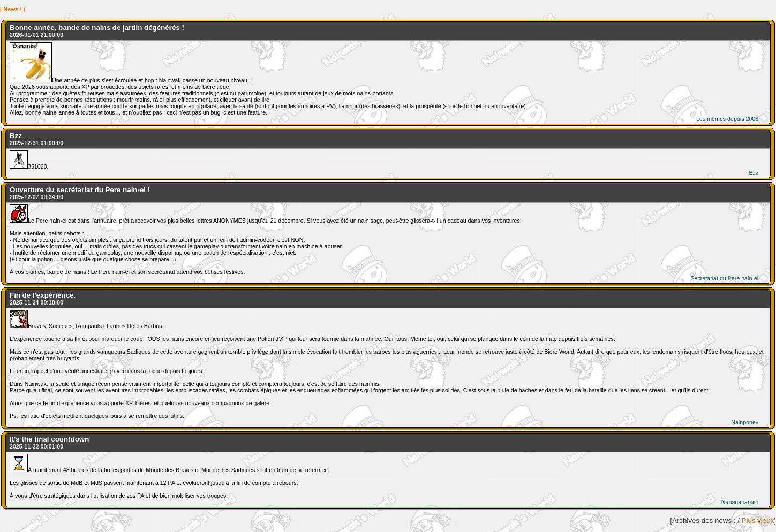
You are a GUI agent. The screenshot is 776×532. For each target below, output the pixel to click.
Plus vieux (758, 520)
